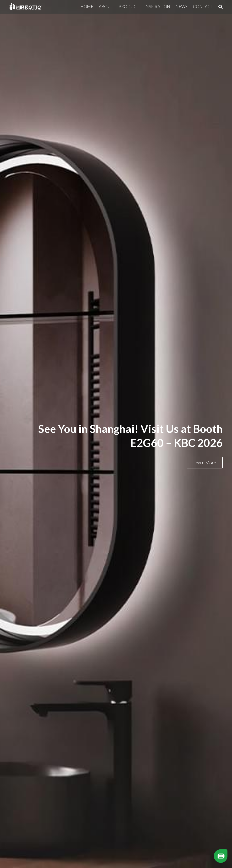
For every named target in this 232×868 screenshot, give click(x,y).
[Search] (221, 7)
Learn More (205, 463)
